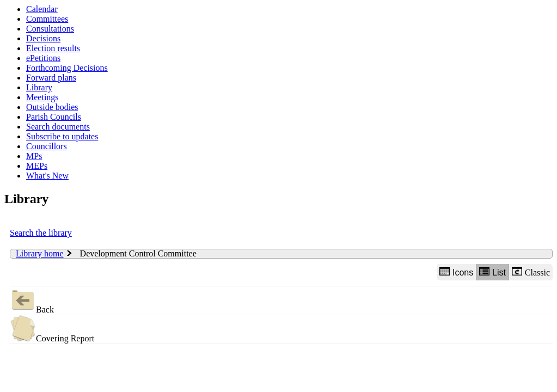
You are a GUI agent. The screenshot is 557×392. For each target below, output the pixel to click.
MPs (34, 156)
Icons (456, 272)
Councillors (47, 146)
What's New (47, 176)
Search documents (58, 127)
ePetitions (43, 58)
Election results (53, 48)
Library (39, 87)
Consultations (50, 29)
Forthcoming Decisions (67, 68)
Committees (47, 19)
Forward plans (51, 78)
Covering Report (52, 329)
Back (32, 300)
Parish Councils (54, 117)
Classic (531, 272)
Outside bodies (52, 107)
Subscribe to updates (62, 136)
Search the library (41, 233)
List (492, 272)
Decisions (43, 38)
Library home (40, 253)
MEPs (37, 166)
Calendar (42, 9)
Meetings (42, 97)
